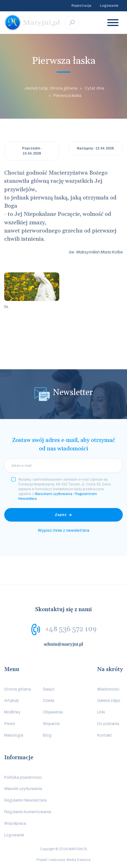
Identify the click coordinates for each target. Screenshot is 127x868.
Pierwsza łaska (67, 96)
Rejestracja (81, 6)
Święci (49, 689)
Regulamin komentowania (28, 812)
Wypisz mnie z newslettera (63, 530)
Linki (101, 712)
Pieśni (10, 724)
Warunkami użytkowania (53, 494)
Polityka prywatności (23, 777)
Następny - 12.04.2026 (95, 148)
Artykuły (12, 701)
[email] (63, 466)
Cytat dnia (94, 88)
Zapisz (61, 515)
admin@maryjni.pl (63, 644)
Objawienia (53, 712)
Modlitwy (12, 712)
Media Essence (79, 860)
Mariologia (14, 735)
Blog (47, 735)
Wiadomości (108, 689)
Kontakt (105, 735)
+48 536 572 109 (71, 629)
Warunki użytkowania (23, 789)
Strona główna (18, 689)
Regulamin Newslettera (25, 800)
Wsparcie (51, 724)
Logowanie (109, 6)
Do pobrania (108, 724)
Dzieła (49, 701)
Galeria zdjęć (109, 701)
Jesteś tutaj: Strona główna (51, 88)
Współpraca (15, 823)
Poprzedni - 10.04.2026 (32, 151)
